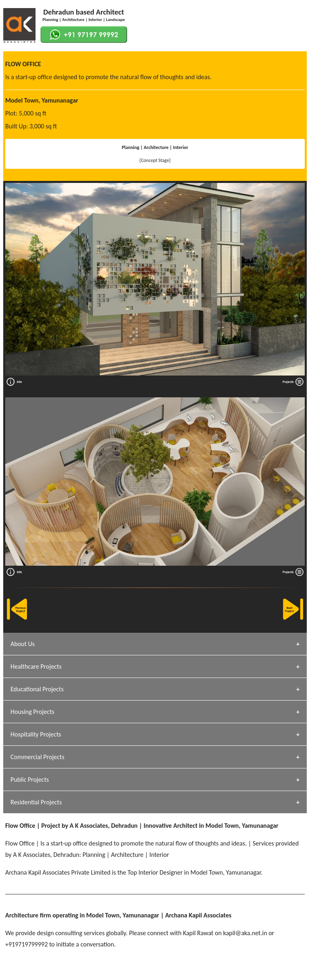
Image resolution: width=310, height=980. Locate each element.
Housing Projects (32, 712)
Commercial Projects (37, 757)
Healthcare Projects (36, 666)
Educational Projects (37, 689)
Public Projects (30, 780)
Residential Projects (36, 802)
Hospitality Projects (36, 734)
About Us (23, 644)
